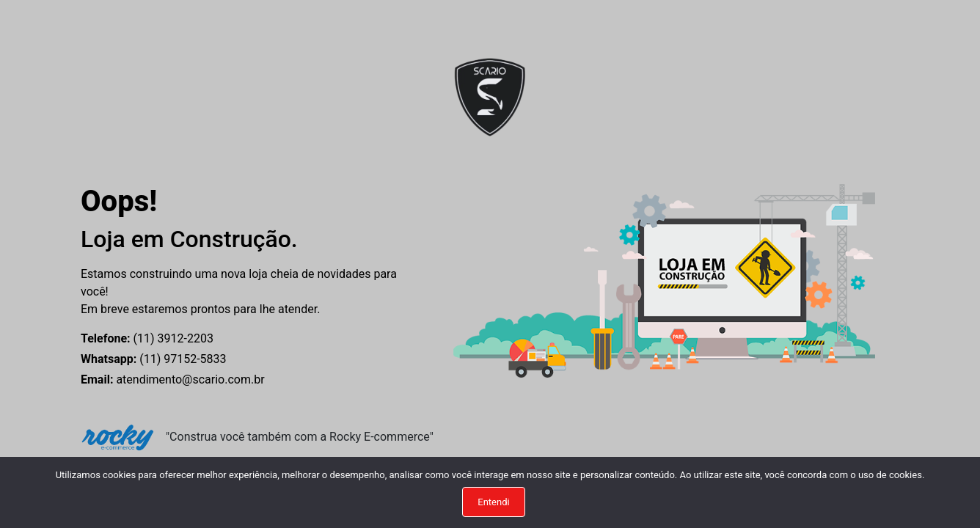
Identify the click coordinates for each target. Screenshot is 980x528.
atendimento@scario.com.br (173, 379)
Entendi (493, 502)
